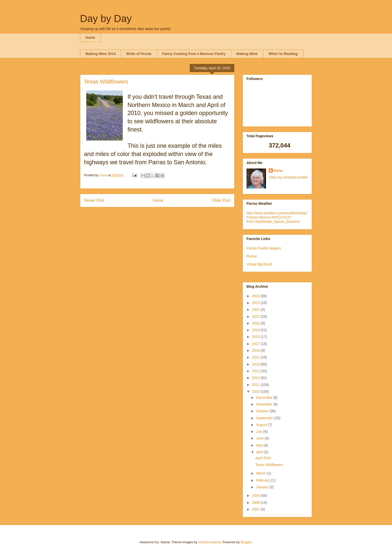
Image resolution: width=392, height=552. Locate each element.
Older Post (221, 200)
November (264, 404)
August (262, 425)
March (261, 473)
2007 (256, 509)
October (263, 411)
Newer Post (94, 200)
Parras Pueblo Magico (264, 248)
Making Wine (247, 54)
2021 (256, 316)
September (265, 418)
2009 (256, 495)
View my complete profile (288, 177)
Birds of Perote (139, 54)
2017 (256, 344)
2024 (256, 296)
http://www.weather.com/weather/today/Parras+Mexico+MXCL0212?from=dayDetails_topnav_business (277, 217)
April (260, 452)
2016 (256, 350)
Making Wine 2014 (100, 54)
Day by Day (106, 18)
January (263, 487)
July (260, 431)
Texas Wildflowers (269, 465)
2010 (256, 391)
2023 (256, 303)
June (260, 438)
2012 (256, 378)
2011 (256, 385)
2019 (256, 330)
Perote (252, 256)
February (263, 480)
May (260, 445)
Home (90, 37)
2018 (256, 337)
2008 (256, 502)
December (264, 397)
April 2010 (263, 458)
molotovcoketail (209, 542)
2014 (256, 364)
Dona (278, 170)
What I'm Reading (283, 54)
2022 (256, 309)
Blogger (246, 542)
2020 (256, 323)
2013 (256, 371)
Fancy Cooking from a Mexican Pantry (194, 54)
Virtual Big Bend (259, 264)
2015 (256, 357)
